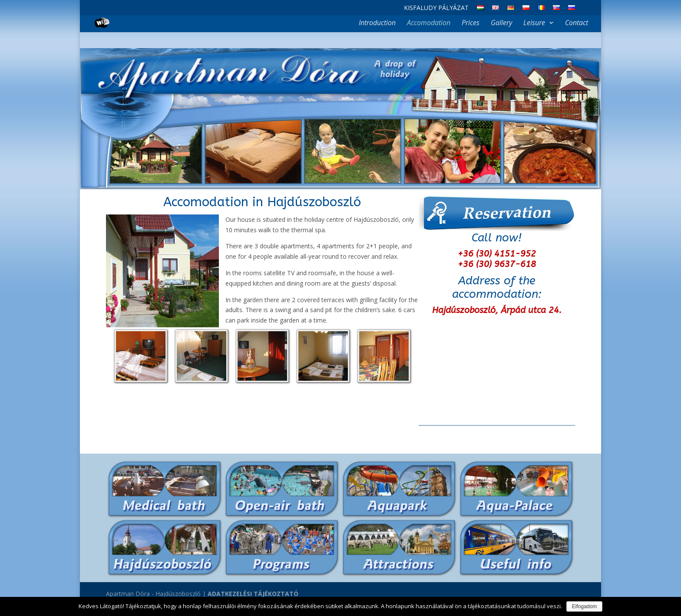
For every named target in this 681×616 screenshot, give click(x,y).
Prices (471, 23)
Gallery (501, 23)
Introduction (377, 23)
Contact (577, 23)
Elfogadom (584, 606)
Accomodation (429, 23)
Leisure (534, 23)
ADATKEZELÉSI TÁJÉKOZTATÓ (253, 594)
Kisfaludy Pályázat (436, 8)
